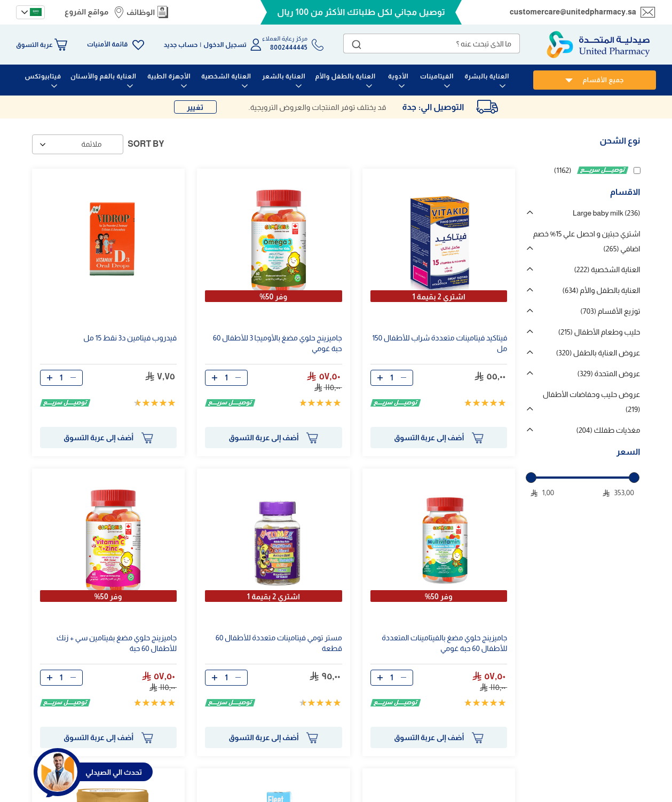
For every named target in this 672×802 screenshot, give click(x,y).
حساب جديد (181, 45)
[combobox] (432, 43)
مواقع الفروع (86, 12)
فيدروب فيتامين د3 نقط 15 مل (130, 338)
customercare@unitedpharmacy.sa (573, 12)
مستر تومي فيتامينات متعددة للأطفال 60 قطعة (279, 643)
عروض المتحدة (609, 374)
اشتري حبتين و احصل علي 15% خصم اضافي (587, 241)
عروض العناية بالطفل (598, 353)
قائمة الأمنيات (107, 44)
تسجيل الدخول (225, 45)
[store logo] (598, 45)
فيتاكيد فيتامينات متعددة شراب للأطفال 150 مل (440, 343)
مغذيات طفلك (608, 430)
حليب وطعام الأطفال (599, 332)
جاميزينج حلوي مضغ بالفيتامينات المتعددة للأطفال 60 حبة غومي (444, 643)
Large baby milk (607, 213)
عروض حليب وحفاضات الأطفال (592, 402)
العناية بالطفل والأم (602, 290)
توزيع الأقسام (610, 311)
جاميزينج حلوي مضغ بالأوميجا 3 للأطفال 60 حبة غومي (278, 343)
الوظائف (141, 12)
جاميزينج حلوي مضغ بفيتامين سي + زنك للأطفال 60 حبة (117, 643)
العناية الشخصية (607, 269)
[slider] (531, 478)
